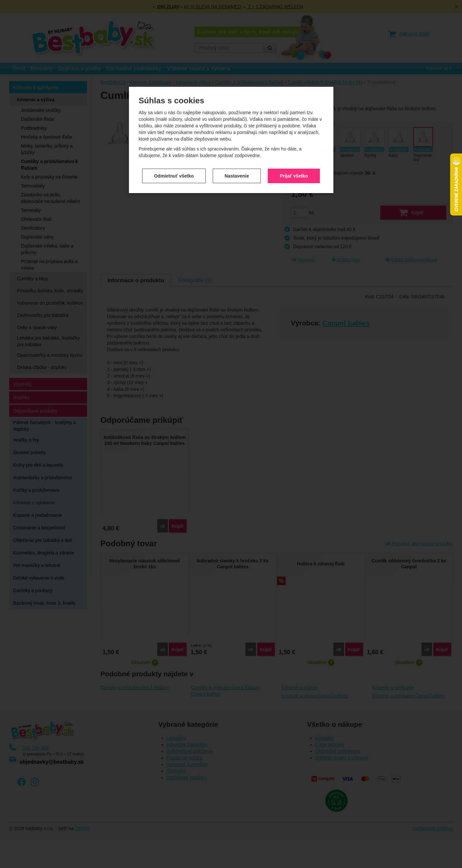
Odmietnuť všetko (174, 144)
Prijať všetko (294, 144)
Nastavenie (237, 144)
